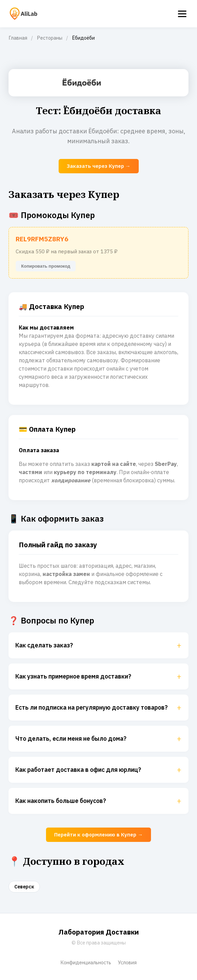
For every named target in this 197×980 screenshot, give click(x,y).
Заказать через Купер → (99, 166)
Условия (127, 962)
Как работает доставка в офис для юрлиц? (98, 770)
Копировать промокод (46, 266)
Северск (24, 887)
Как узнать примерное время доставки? (98, 676)
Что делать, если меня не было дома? (98, 739)
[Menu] (182, 14)
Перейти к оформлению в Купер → (98, 835)
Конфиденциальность (86, 962)
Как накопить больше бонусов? (98, 801)
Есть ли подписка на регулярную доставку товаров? (98, 708)
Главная (18, 38)
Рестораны (50, 38)
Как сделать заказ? (98, 645)
